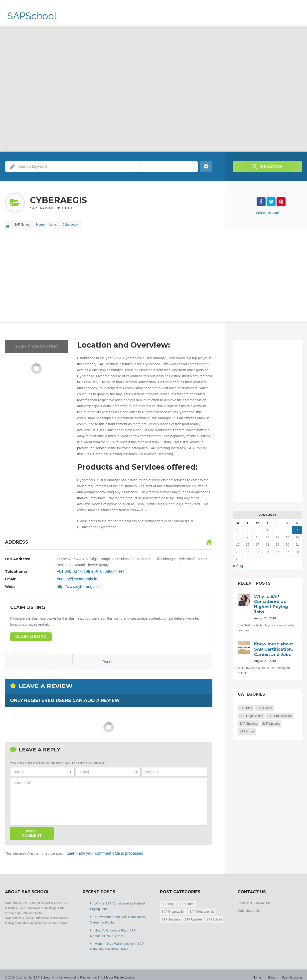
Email (108, 769)
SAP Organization (251, 711)
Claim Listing (29, 634)
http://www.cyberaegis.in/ (76, 584)
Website (152, 769)
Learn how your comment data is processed (101, 850)
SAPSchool (247, 726)
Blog (273, 970)
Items (57, 223)
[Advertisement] (153, 274)
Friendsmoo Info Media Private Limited (104, 970)
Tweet (107, 660)
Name (43, 769)
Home (42, 223)
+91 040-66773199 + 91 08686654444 (87, 569)
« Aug (237, 563)
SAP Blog (246, 703)
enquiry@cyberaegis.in (75, 576)
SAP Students (249, 719)
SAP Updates (271, 719)
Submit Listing (293, 970)
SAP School (41, 970)
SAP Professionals (280, 711)
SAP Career (264, 703)
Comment (23, 780)
